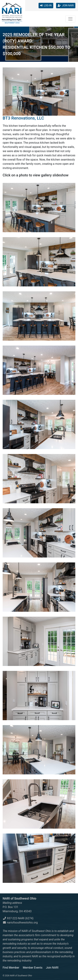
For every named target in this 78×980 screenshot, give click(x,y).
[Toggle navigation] (70, 19)
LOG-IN (46, 5)
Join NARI (52, 968)
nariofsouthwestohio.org (20, 923)
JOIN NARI (66, 5)
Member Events (33, 968)
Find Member (11, 968)
